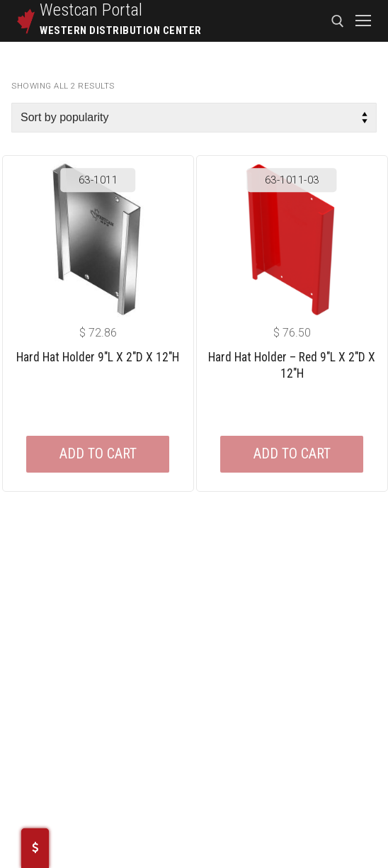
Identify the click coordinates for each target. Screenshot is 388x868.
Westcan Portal (91, 10)
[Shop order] (194, 118)
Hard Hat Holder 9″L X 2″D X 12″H (98, 357)
